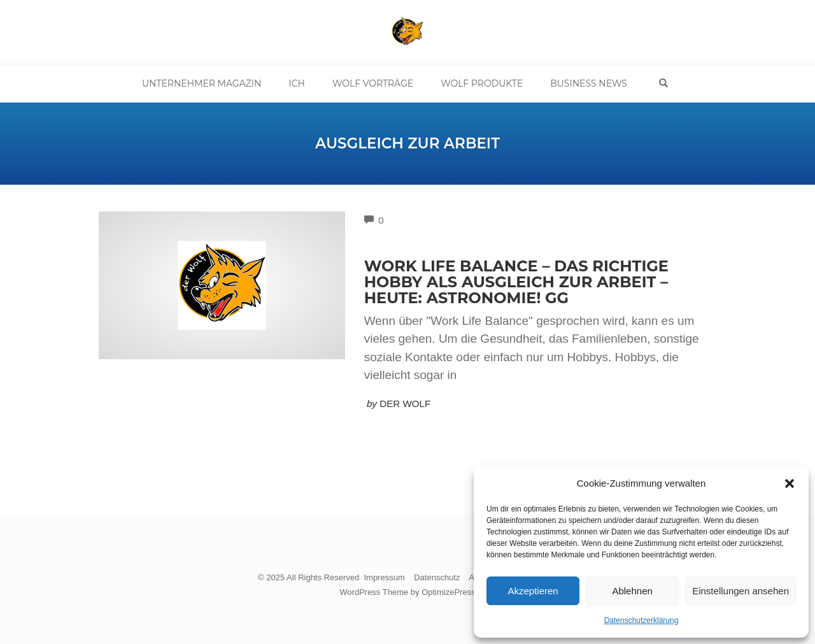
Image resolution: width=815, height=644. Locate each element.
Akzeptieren (533, 591)
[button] (790, 483)
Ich (297, 83)
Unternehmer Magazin (202, 83)
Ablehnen (632, 591)
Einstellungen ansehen (741, 591)
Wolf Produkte (482, 83)
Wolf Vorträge (373, 83)
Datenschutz (437, 577)
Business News (589, 83)
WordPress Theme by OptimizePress (407, 592)
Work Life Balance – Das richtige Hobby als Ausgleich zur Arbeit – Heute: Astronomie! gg (516, 282)
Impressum (384, 577)
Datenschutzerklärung (641, 620)
